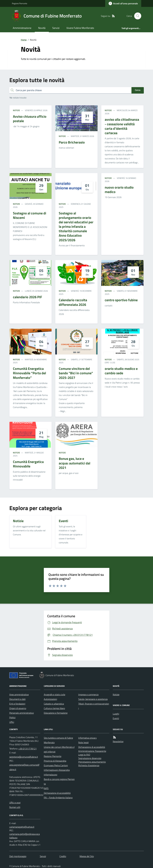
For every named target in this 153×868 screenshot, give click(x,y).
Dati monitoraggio (18, 856)
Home (24, 40)
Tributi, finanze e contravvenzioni (94, 706)
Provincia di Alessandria (55, 761)
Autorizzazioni (50, 699)
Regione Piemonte (20, 3)
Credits (63, 856)
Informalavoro (50, 775)
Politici (12, 717)
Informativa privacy (87, 738)
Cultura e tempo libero (54, 708)
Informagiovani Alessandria (57, 770)
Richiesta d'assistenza (89, 765)
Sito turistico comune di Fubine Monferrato (58, 740)
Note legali (83, 742)
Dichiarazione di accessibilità (57, 793)
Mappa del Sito (87, 856)
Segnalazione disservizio (90, 758)
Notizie (16, 110)
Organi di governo (18, 708)
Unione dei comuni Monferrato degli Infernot (59, 749)
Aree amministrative (19, 694)
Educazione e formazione (56, 713)
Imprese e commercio (88, 694)
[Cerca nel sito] (136, 16)
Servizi (56, 28)
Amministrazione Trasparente (92, 751)
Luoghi (116, 714)
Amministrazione (22, 28)
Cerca (138, 90)
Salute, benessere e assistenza (93, 699)
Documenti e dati (17, 699)
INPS (46, 788)
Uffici (12, 722)
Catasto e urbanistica (54, 704)
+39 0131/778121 (28, 749)
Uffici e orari (15, 803)
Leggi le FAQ (84, 755)
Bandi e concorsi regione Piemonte (59, 781)
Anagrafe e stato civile (55, 694)
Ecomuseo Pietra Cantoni (56, 765)
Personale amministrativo (22, 713)
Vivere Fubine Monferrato (80, 28)
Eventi (116, 718)
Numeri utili (15, 807)
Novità (42, 28)
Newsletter (118, 741)
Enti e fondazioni (17, 704)
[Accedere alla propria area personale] (123, 3)
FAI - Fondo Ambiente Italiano (58, 798)
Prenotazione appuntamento (92, 762)
